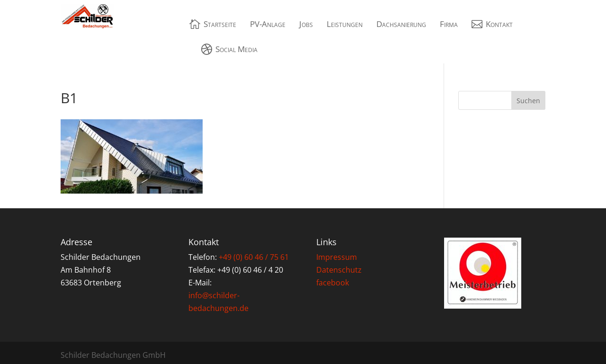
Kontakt (499, 24)
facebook (333, 283)
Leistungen (345, 24)
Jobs (306, 24)
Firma (449, 24)
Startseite (220, 24)
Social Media (236, 49)
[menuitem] (213, 24)
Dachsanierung (401, 24)
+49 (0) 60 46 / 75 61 (254, 257)
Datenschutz (339, 270)
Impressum (337, 257)
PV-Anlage (268, 24)
